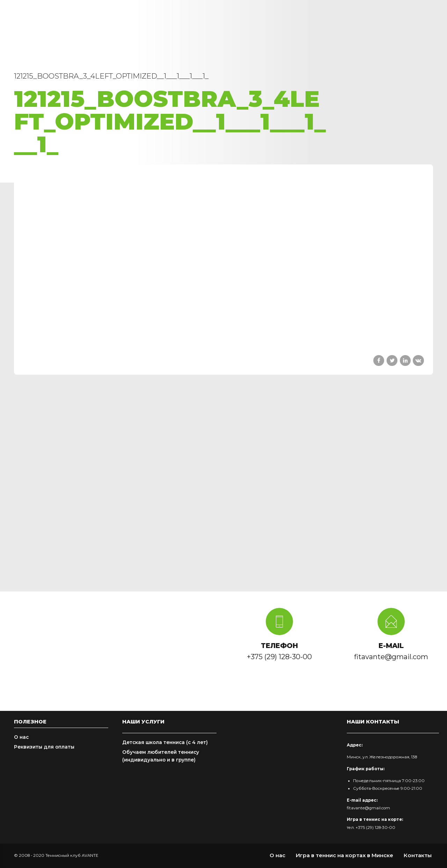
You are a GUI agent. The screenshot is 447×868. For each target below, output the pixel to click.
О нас (21, 737)
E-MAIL (391, 646)
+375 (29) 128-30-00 (375, 827)
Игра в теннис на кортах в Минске (345, 855)
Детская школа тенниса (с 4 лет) (165, 742)
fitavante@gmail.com (368, 808)
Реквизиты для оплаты (44, 747)
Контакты (418, 855)
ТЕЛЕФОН (279, 646)
